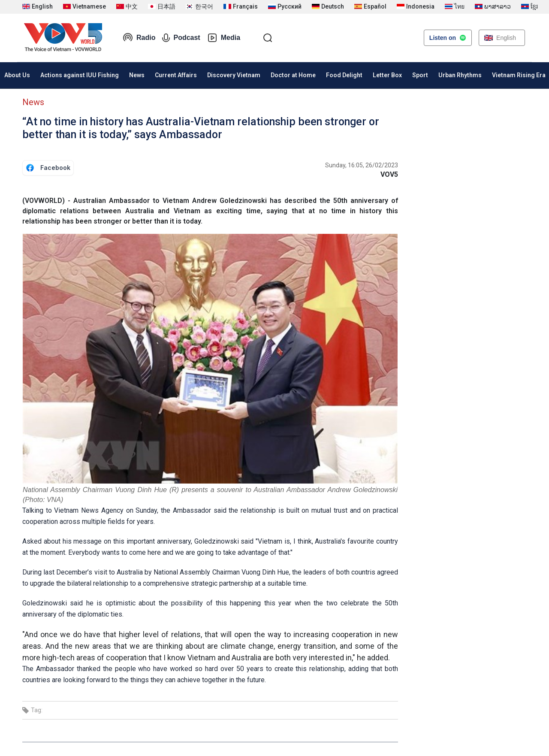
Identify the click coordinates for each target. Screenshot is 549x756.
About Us (17, 75)
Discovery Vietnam (234, 75)
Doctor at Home (293, 75)
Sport (420, 75)
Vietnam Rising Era (519, 75)
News (137, 75)
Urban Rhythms (460, 75)
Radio (139, 38)
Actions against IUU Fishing (80, 75)
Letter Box (387, 75)
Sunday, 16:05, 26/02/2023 (362, 165)
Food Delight (344, 75)
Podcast (181, 38)
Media (224, 38)
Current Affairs (176, 75)
